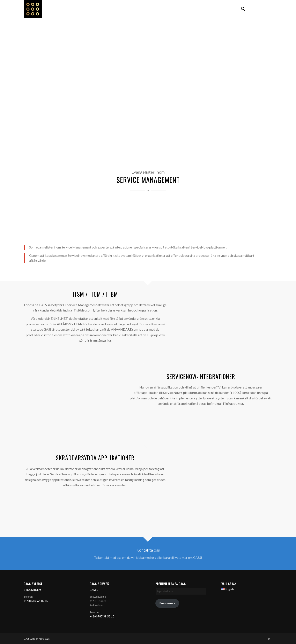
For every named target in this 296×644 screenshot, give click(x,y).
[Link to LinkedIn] (269, 9)
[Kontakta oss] (148, 554)
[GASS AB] (34, 9)
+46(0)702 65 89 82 (36, 601)
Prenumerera (167, 603)
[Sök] (243, 9)
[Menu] (253, 9)
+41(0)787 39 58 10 (102, 616)
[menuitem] (243, 9)
